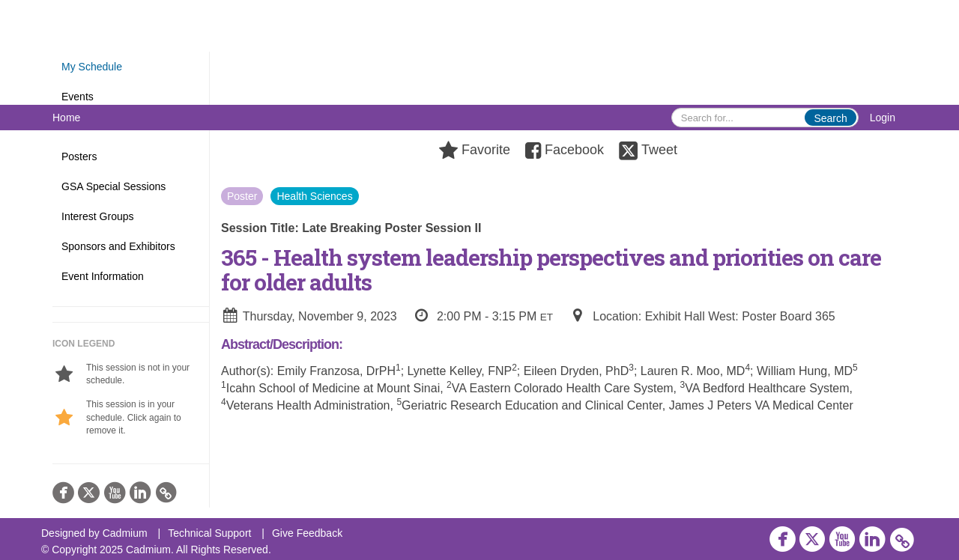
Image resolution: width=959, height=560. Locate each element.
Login (883, 118)
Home (66, 118)
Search (830, 118)
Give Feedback (307, 533)
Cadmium (125, 533)
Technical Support (209, 533)
